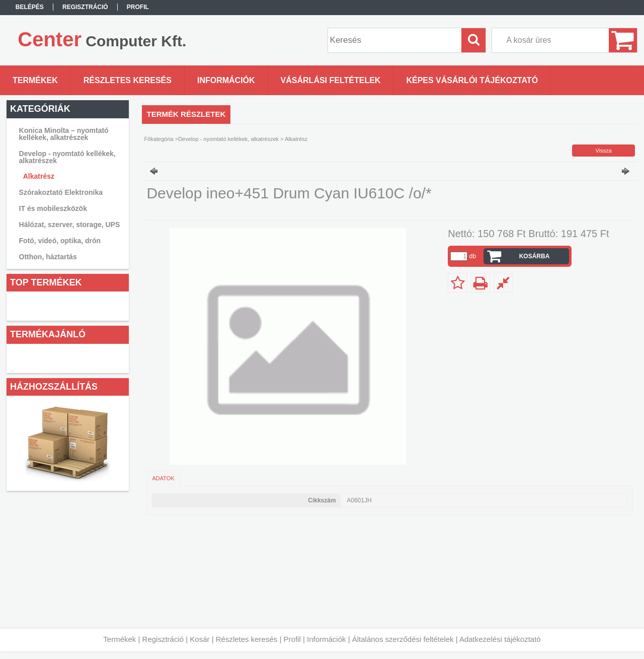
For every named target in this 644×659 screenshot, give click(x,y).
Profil (292, 639)
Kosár (199, 639)
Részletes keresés (247, 639)
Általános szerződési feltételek (403, 639)
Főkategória (159, 139)
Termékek (119, 639)
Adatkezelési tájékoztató (500, 639)
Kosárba (535, 256)
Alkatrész (39, 176)
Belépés (30, 7)
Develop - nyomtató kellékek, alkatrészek (228, 139)
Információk (327, 639)
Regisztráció (163, 639)
